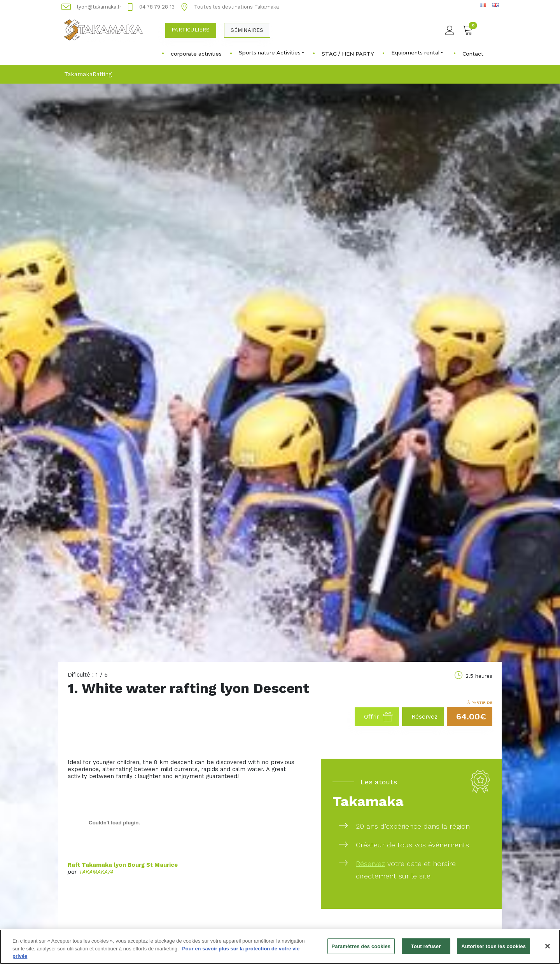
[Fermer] (548, 950)
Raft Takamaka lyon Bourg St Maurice (123, 865)
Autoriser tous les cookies (493, 951)
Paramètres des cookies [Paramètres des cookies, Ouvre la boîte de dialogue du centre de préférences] (361, 951)
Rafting (102, 74)
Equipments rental (417, 52)
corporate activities (196, 54)
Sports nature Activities (272, 52)
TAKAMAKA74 (96, 872)
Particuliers (191, 30)
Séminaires (247, 30)
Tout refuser (426, 951)
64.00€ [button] (471, 716)
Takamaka (78, 74)
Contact (473, 54)
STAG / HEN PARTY (348, 54)
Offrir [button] (378, 717)
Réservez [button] (424, 717)
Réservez (370, 863)
